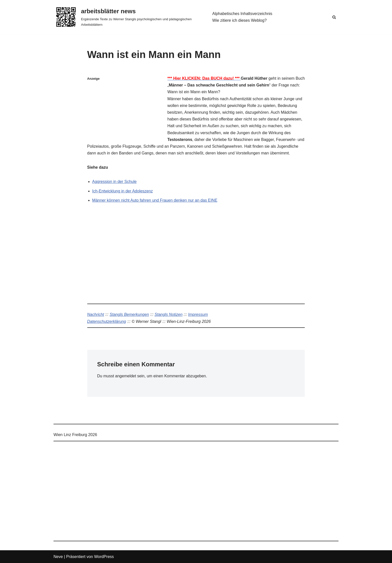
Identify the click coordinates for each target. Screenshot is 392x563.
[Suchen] (334, 17)
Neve (58, 557)
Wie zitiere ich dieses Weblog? (239, 20)
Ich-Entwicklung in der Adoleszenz (123, 191)
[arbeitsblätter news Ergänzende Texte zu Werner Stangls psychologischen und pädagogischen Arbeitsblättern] (129, 17)
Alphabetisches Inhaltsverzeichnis (242, 14)
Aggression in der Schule (114, 182)
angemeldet (126, 376)
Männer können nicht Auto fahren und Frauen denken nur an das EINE (155, 200)
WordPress (104, 557)
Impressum (198, 314)
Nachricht (96, 314)
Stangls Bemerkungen (129, 314)
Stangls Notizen (168, 314)
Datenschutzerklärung (107, 321)
